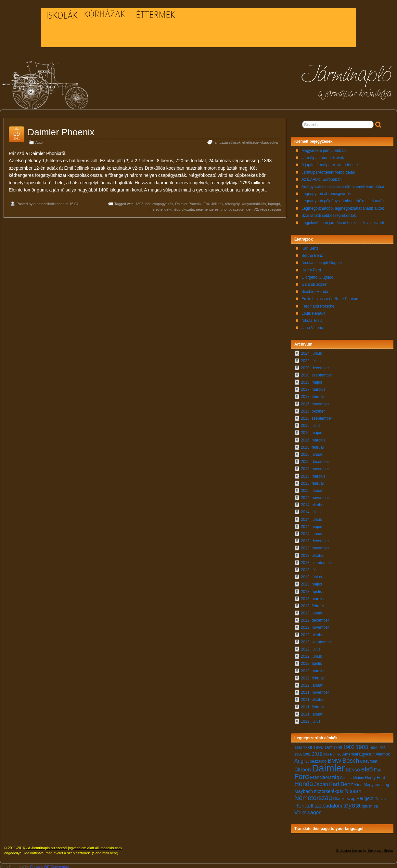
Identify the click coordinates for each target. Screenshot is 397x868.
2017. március (313, 388)
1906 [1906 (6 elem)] (382, 746)
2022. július (311, 359)
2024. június (311, 352)
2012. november (315, 626)
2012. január (312, 684)
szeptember (243, 208)
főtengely (232, 202)
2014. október (313, 503)
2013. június (311, 575)
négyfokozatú (183, 208)
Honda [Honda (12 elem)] (304, 782)
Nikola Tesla (312, 319)
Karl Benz (310, 247)
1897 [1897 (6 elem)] (328, 746)
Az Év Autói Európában (321, 178)
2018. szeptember (316, 374)
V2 (256, 208)
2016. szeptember (316, 417)
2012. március (313, 669)
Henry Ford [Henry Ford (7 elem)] (375, 776)
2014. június (311, 518)
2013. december (315, 539)
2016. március (313, 439)
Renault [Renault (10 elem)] (304, 804)
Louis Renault (313, 312)
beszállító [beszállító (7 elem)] (318, 760)
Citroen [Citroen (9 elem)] (303, 768)
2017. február (312, 395)
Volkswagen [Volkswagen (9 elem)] (308, 811)
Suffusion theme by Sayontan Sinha (364, 849)
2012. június (311, 655)
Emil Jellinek (213, 202)
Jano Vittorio (312, 326)
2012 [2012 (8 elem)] (317, 752)
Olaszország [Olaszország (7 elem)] (344, 797)
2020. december (315, 366)
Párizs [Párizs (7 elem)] (380, 797)
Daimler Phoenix (61, 131)
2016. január (312, 453)
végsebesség (270, 208)
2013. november (315, 546)
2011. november (315, 691)
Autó (39, 141)
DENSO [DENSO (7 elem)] (353, 769)
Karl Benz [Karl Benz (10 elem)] (341, 783)
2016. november (315, 402)
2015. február (312, 482)
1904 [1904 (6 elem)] (373, 746)
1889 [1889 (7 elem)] (308, 746)
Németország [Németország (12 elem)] (313, 796)
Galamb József (314, 283)
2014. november (315, 496)
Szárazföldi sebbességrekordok (329, 214)
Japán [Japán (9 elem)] (321, 783)
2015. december (315, 460)
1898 (139, 202)
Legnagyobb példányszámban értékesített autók (343, 199)
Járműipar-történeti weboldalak (328, 171)
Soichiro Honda (315, 290)
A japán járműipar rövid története (330, 163)
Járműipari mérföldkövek (323, 156)
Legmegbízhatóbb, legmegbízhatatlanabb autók (343, 207)
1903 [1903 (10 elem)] (362, 746)
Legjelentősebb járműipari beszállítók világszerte (343, 221)
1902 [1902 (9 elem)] (349, 746)
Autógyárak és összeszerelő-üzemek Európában (343, 185)
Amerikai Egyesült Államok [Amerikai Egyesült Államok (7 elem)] (366, 753)
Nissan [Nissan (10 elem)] (353, 789)
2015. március (313, 475)
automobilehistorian (49, 202)
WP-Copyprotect (57, 865)
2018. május (311, 381)
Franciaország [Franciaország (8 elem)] (324, 776)
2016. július (311, 424)
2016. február (312, 446)
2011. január (312, 713)
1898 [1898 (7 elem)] (338, 746)
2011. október (313, 698)
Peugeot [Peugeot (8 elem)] (365, 797)
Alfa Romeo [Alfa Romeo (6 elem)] (332, 753)
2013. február (312, 604)
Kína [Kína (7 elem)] (359, 783)
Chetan (36, 865)
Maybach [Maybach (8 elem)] (304, 790)
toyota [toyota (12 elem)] (352, 804)
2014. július (311, 510)
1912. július (311, 720)
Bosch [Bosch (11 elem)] (351, 759)
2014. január (312, 532)
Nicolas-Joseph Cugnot (322, 261)
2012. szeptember (316, 640)
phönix (226, 208)
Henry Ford (311, 269)
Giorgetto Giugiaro (317, 276)
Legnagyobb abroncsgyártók (326, 192)
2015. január (312, 489)
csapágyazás (163, 202)
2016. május (311, 431)
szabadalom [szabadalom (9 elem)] (328, 804)
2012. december (315, 619)
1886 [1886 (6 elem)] (298, 746)
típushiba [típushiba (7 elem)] (370, 805)
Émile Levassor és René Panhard (331, 297)
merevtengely (160, 208)
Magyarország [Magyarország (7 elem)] (376, 783)
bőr (148, 202)
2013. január (312, 612)
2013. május (311, 583)
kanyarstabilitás (254, 202)
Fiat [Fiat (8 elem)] (378, 768)
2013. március (313, 597)
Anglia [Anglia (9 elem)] (301, 759)
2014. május (311, 525)
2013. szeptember (316, 561)
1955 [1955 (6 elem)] (298, 753)
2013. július (311, 568)
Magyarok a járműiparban (324, 149)
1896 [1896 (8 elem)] (318, 746)
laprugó (274, 202)
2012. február (312, 677)
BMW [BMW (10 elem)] (335, 759)
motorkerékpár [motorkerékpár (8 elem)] (329, 790)
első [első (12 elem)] (367, 768)
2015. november (315, 467)
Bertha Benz (312, 254)
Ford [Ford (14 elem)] (302, 775)
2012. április (311, 662)
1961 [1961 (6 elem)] (307, 753)
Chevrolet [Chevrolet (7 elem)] (369, 760)
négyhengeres (207, 208)
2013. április (311, 590)
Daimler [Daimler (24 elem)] (328, 766)
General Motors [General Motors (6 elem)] (352, 776)
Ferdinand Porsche (318, 305)
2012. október (313, 633)
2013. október (313, 554)
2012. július (311, 648)
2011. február (312, 705)
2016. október (313, 410)
